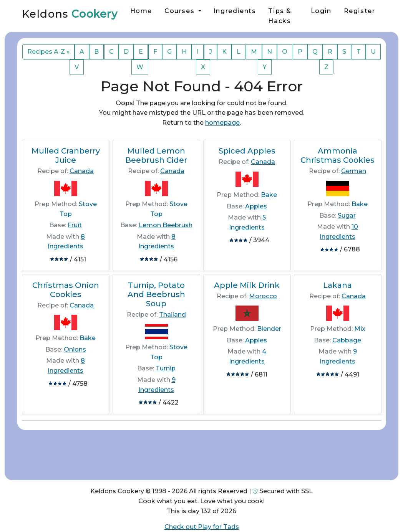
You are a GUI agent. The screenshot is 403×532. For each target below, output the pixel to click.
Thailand (172, 315)
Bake (269, 195)
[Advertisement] (201, 452)
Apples (256, 206)
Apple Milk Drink (247, 285)
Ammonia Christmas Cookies (337, 155)
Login (321, 11)
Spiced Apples (247, 151)
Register (360, 11)
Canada (82, 171)
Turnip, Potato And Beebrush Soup (156, 294)
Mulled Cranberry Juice (66, 155)
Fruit (75, 225)
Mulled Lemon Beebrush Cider (156, 155)
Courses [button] (181, 11)
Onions (75, 349)
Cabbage (347, 340)
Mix (360, 329)
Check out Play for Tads (202, 527)
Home (141, 11)
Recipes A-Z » (48, 52)
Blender (269, 329)
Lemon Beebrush (166, 225)
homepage (222, 123)
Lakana (337, 285)
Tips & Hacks (280, 16)
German (354, 171)
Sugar (347, 216)
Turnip (166, 368)
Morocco (263, 296)
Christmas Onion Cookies (66, 290)
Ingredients (235, 11)
